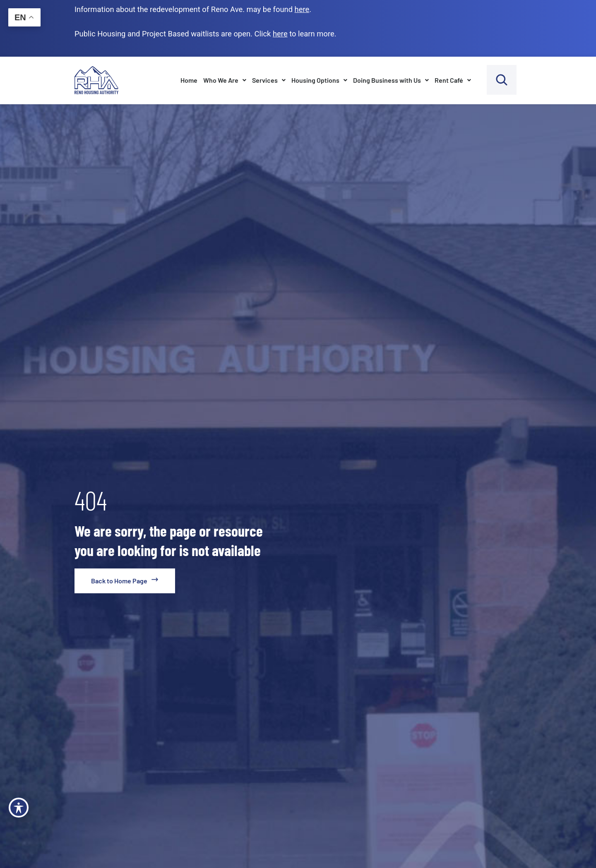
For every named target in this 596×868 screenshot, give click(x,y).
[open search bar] (502, 80)
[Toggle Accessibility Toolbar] (19, 808)
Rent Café (453, 80)
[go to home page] (125, 581)
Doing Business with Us (391, 80)
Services (269, 80)
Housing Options (319, 80)
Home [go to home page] (189, 80)
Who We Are (225, 80)
